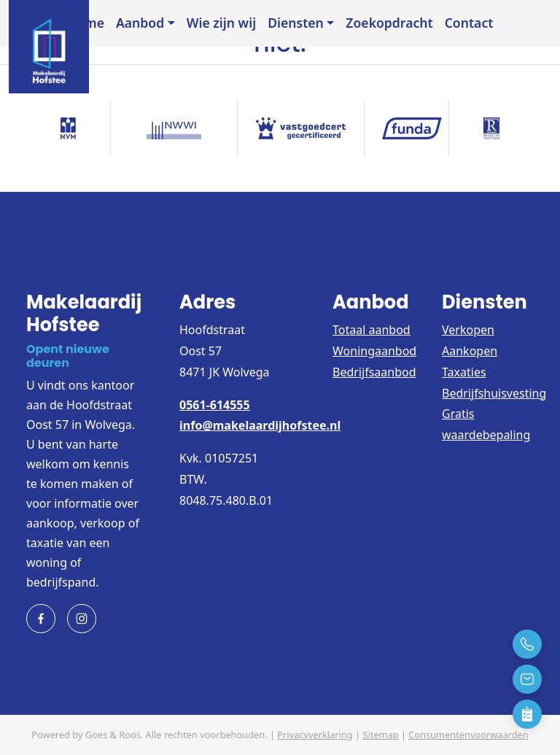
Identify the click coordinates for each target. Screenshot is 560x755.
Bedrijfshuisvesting (494, 393)
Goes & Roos (113, 735)
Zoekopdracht (389, 23)
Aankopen (470, 351)
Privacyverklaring (315, 735)
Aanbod (140, 23)
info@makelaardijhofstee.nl (260, 425)
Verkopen (468, 330)
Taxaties (464, 372)
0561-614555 (215, 405)
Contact (469, 23)
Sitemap (380, 735)
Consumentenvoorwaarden (468, 735)
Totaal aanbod (372, 330)
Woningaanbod (374, 351)
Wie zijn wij (221, 23)
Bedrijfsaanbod (374, 372)
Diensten (296, 23)
